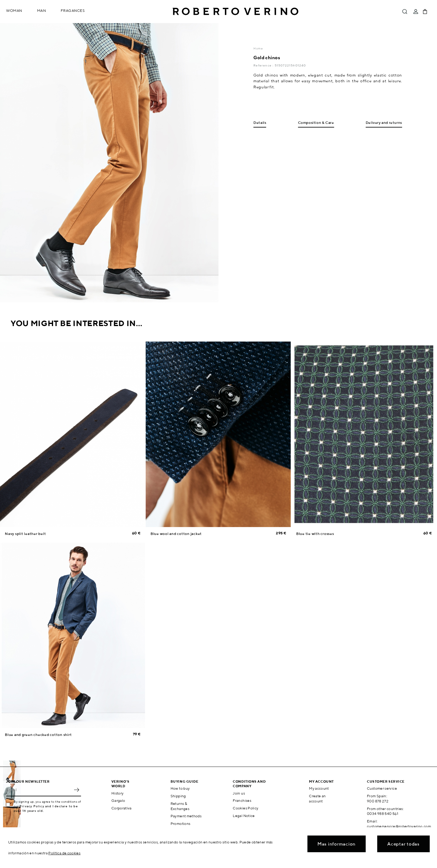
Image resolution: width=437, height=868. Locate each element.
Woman (14, 10)
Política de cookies (64, 853)
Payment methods (186, 816)
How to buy (180, 788)
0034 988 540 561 (383, 814)
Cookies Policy (246, 808)
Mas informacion (337, 844)
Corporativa (122, 808)
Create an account (317, 798)
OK (76, 790)
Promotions (181, 824)
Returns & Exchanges (180, 806)
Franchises (242, 800)
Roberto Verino (235, 12)
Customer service (382, 788)
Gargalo (118, 800)
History (118, 793)
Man (42, 10)
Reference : (264, 65)
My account (319, 788)
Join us (239, 793)
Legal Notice (244, 816)
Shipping (178, 796)
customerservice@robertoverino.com (399, 826)
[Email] (39, 790)
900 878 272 (378, 801)
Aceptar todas (403, 844)
